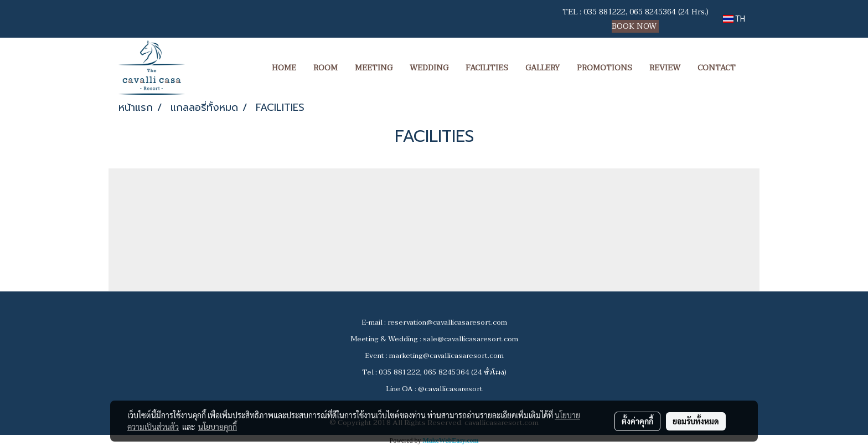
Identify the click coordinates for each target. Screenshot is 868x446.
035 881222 (604, 12)
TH (734, 19)
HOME (284, 68)
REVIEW (665, 68)
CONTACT (717, 68)
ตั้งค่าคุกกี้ (637, 421)
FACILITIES (487, 68)
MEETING (374, 68)
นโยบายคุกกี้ (218, 427)
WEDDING (429, 68)
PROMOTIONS (604, 68)
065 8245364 (653, 12)
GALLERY (542, 68)
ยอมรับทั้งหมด (696, 421)
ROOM (325, 68)
